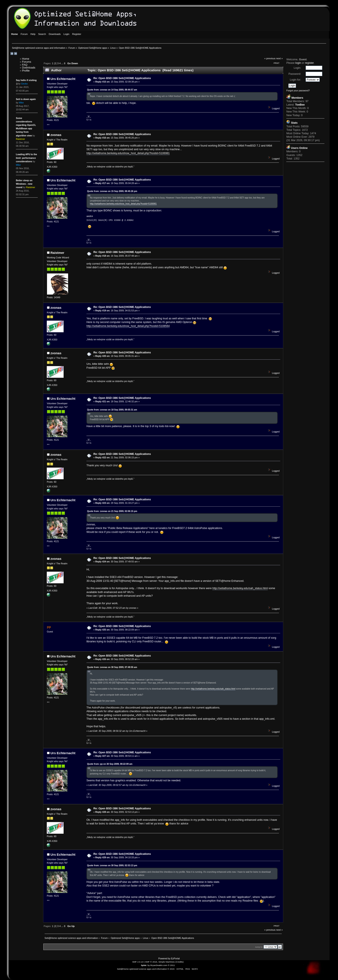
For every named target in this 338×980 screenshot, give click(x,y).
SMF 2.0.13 (138, 962)
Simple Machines (167, 962)
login (298, 63)
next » (279, 58)
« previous (270, 58)
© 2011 (171, 965)
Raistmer (57, 253)
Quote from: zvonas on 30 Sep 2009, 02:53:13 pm (112, 865)
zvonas (56, 135)
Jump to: (259, 947)
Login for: (295, 80)
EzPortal (175, 958)
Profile (26, 71)
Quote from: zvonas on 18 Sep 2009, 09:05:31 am (112, 410)
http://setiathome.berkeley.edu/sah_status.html (240, 588)
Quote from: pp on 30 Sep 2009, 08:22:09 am (110, 764)
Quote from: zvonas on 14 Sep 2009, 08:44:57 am (112, 90)
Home (26, 59)
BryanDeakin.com (159, 965)
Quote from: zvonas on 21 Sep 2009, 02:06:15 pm (112, 511)
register (309, 63)
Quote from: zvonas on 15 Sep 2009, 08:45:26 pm (112, 191)
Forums (27, 62)
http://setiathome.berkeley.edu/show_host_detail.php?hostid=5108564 (128, 326)
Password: (295, 74)
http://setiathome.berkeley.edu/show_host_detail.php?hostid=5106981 (128, 153)
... (63, 63)
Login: (297, 68)
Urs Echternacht (63, 79)
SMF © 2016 (151, 962)
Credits (180, 962)
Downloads (29, 68)
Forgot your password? (298, 91)
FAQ (25, 65)
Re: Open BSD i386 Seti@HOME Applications (122, 78)
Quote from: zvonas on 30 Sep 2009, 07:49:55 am (112, 667)
